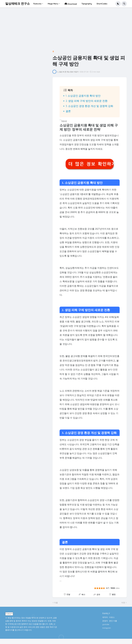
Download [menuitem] (71, 4)
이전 (123, 603)
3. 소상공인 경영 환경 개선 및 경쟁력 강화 (89, 106)
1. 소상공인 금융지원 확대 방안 (83, 96)
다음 (56, 603)
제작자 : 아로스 (108, 617)
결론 (68, 111)
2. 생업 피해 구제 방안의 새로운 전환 (87, 101)
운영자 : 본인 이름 (110, 621)
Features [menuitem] (37, 4)
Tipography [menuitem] (87, 4)
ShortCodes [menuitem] (102, 4)
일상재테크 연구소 (18, 4)
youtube (106, 624)
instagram (107, 628)
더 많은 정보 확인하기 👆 (91, 164)
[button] (118, 4)
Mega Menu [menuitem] (53, 4)
